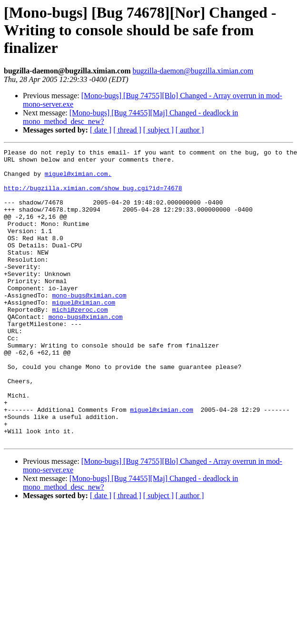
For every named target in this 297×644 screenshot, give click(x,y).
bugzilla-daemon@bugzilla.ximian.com (193, 71)
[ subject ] (158, 130)
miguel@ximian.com (84, 334)
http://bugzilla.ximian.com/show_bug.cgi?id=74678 (93, 196)
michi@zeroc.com (80, 342)
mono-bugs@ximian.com (89, 325)
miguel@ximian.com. (78, 179)
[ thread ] (127, 130)
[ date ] (101, 130)
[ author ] (190, 130)
